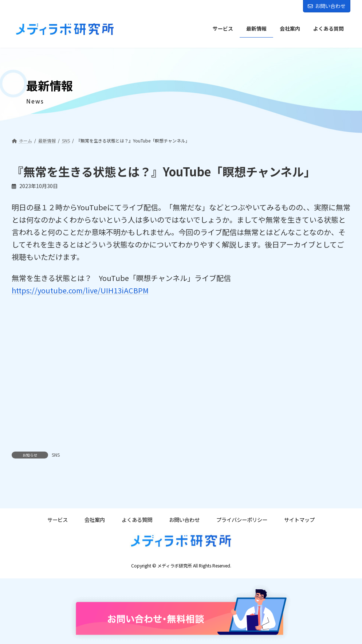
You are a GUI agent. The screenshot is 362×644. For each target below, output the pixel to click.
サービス (58, 520)
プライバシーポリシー (242, 520)
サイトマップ (299, 520)
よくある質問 (137, 520)
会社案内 (95, 520)
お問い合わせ (327, 6)
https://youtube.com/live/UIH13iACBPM (80, 290)
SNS (56, 455)
